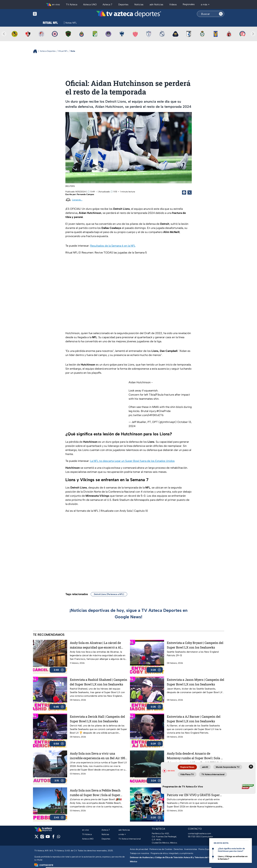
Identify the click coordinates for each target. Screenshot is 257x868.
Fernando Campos (85, 194)
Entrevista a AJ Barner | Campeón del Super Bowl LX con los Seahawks (194, 719)
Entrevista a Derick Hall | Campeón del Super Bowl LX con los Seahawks (97, 719)
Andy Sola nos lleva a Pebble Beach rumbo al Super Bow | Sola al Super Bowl (95, 793)
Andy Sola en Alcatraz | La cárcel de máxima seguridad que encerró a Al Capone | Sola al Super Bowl (95, 645)
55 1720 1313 (194, 837)
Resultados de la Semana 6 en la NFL (113, 246)
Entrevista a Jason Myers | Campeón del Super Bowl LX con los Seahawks (196, 682)
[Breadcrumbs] (36, 51)
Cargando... (77, 200)
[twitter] (36, 838)
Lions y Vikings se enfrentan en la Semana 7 (233, 858)
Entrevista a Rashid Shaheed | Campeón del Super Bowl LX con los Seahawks (99, 682)
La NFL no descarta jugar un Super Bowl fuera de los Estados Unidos (132, 461)
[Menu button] (47, 14)
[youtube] (48, 838)
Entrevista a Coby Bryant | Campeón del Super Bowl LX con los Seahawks (195, 645)
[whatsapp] (59, 837)
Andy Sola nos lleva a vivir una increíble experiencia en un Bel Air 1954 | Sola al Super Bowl (98, 756)
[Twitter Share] (190, 192)
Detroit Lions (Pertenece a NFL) (109, 594)
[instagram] (42, 838)
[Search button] (221, 14)
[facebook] (53, 838)
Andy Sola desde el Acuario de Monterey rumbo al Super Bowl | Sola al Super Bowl (195, 756)
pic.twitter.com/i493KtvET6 (146, 415)
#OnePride (164, 411)
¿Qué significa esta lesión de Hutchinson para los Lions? (231, 850)
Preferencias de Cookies (161, 849)
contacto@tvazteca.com (200, 833)
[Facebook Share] (184, 192)
